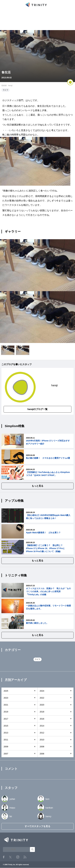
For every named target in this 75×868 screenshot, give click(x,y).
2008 (42, 747)
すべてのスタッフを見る (37, 826)
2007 (6, 754)
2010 (42, 740)
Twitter (10, 857)
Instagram (18, 857)
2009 (6, 747)
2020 (42, 705)
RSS (25, 857)
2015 (6, 726)
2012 (42, 733)
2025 (6, 691)
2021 (6, 705)
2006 (42, 754)
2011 (6, 740)
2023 (6, 698)
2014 (42, 726)
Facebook (4, 857)
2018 (42, 712)
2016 (42, 719)
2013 (6, 733)
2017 (6, 719)
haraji (10, 86)
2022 (42, 698)
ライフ (6, 90)
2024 (42, 691)
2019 (6, 712)
